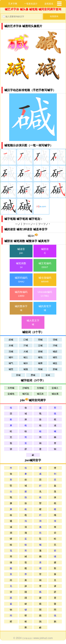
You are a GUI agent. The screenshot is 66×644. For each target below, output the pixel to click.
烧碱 (40, 351)
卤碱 (11, 340)
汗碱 (26, 345)
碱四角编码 (21, 294)
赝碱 (33, 375)
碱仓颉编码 (45, 280)
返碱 (48, 375)
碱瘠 (40, 363)
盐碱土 (55, 388)
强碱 (55, 340)
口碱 (26, 340)
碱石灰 (40, 394)
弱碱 (40, 340)
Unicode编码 (45, 294)
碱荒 (11, 369)
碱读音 (21, 251)
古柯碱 (11, 388)
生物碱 (40, 388)
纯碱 (40, 369)
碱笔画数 (21, 266)
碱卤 (55, 351)
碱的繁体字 (21, 308)
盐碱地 (11, 394)
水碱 (11, 345)
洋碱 (55, 345)
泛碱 (40, 345)
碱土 (26, 357)
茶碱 (18, 375)
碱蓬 (26, 369)
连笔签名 (49, 4)
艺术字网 (13, 4)
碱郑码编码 (21, 280)
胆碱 (55, 369)
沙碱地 (26, 388)
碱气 (11, 363)
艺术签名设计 (27, 638)
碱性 (55, 357)
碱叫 (11, 357)
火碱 (26, 351)
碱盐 (55, 363)
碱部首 (45, 251)
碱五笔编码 (45, 266)
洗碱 (11, 351)
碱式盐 (26, 394)
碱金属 (55, 394)
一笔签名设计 (31, 4)
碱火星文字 (33, 323)
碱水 (26, 363)
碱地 (40, 357)
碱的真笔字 (45, 308)
